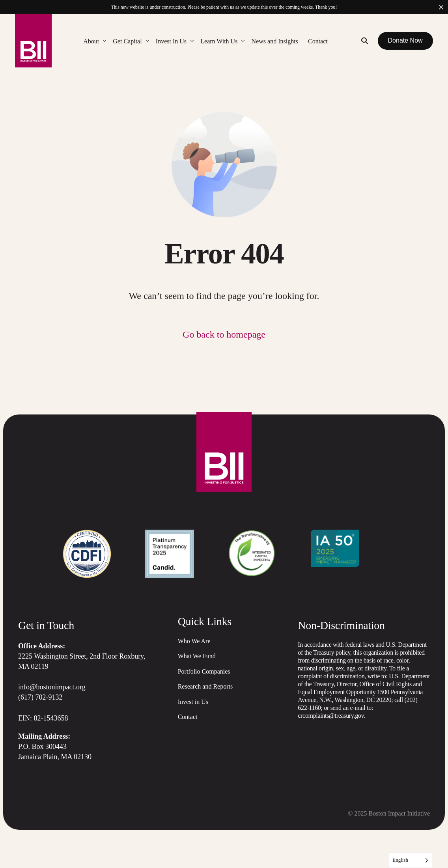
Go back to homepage (224, 334)
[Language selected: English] (410, 860)
